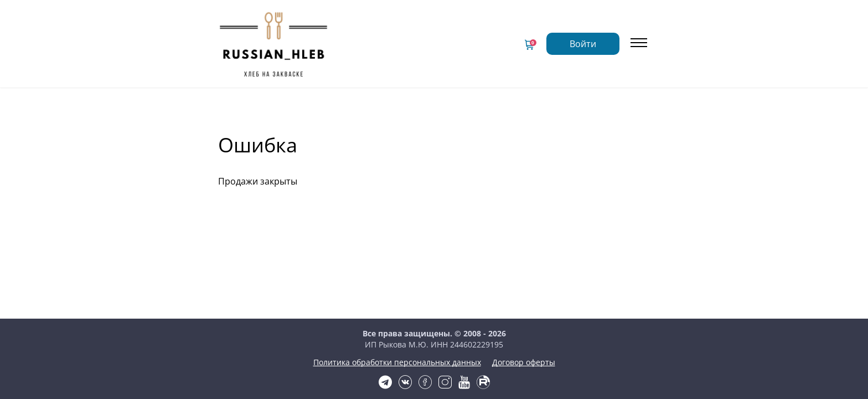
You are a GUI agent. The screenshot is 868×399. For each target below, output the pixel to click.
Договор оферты (434, 376)
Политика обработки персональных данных (434, 364)
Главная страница (363, 27)
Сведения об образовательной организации (421, 47)
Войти (613, 37)
